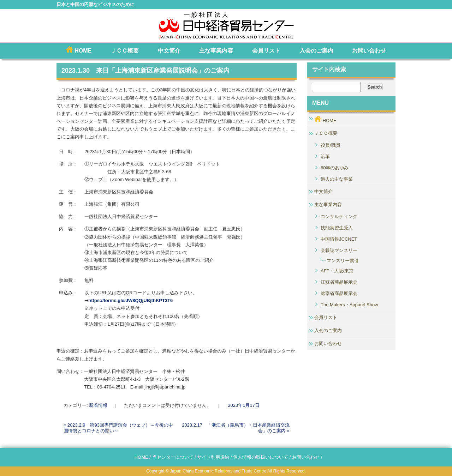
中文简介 (169, 51)
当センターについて (173, 457)
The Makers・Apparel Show (349, 305)
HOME (79, 50)
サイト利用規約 (213, 457)
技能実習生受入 (337, 228)
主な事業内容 (216, 51)
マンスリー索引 (343, 261)
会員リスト (266, 51)
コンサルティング (339, 216)
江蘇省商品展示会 (339, 282)
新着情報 (98, 405)
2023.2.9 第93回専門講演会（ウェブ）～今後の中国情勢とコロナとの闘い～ (118, 428)
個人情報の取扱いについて (261, 457)
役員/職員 (331, 145)
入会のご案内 (316, 51)
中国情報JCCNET (339, 239)
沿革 (325, 156)
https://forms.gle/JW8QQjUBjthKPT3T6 (130, 300)
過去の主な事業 (337, 179)
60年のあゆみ (335, 168)
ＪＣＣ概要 (125, 51)
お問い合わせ (369, 51)
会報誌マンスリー (339, 250)
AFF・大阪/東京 (337, 271)
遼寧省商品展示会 (339, 293)
